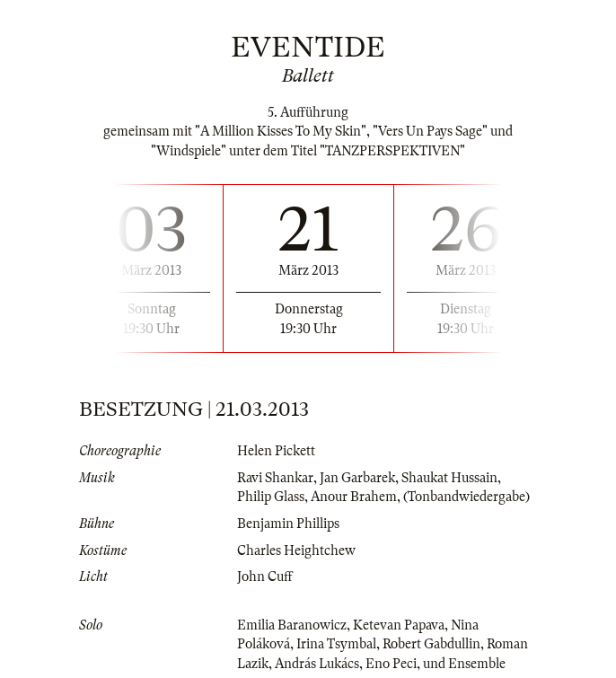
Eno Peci (391, 664)
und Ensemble (464, 664)
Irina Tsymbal (336, 644)
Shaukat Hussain (449, 478)
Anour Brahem (354, 497)
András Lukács (317, 664)
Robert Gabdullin (431, 644)
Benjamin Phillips (288, 524)
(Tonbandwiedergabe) (466, 497)
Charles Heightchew (296, 550)
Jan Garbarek (357, 478)
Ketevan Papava (399, 625)
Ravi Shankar (275, 478)
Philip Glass (271, 497)
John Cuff (265, 577)
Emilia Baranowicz (292, 625)
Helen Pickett (276, 451)
